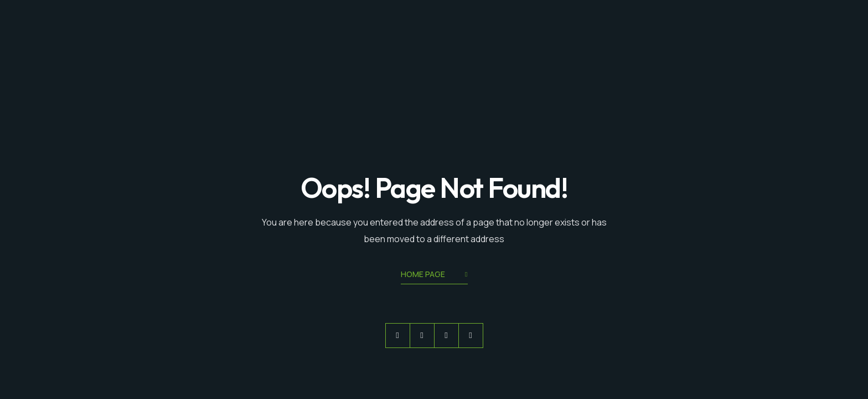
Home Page (434, 275)
